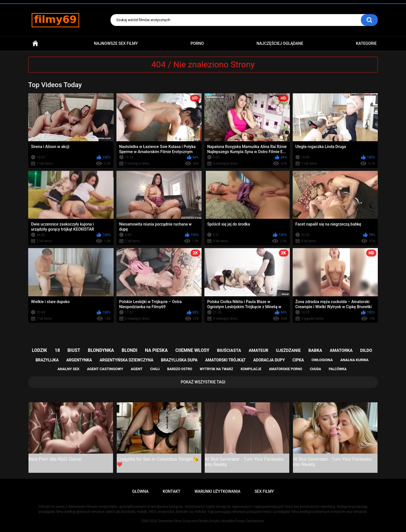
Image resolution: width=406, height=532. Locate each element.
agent (137, 369)
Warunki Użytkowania (218, 491)
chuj (155, 369)
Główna (35, 44)
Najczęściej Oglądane (280, 43)
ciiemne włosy (192, 350)
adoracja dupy (269, 360)
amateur (259, 350)
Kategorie (366, 43)
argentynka (79, 360)
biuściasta (229, 350)
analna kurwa (354, 360)
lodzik (39, 350)
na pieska (156, 350)
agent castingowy (105, 369)
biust (74, 350)
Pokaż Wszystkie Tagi (203, 382)
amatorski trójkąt (225, 360)
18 (57, 350)
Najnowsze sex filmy (116, 43)
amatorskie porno (286, 369)
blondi (129, 350)
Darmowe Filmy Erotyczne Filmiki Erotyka (189, 521)
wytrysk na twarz (216, 369)
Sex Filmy (264, 491)
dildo (366, 350)
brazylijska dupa (179, 360)
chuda (315, 369)
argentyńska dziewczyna (126, 360)
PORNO (197, 43)
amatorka (341, 350)
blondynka (101, 350)
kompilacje (251, 369)
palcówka (338, 369)
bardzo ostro (180, 369)
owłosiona (322, 360)
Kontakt (172, 491)
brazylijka (47, 360)
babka (315, 350)
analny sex (69, 369)
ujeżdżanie (288, 350)
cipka (298, 360)
